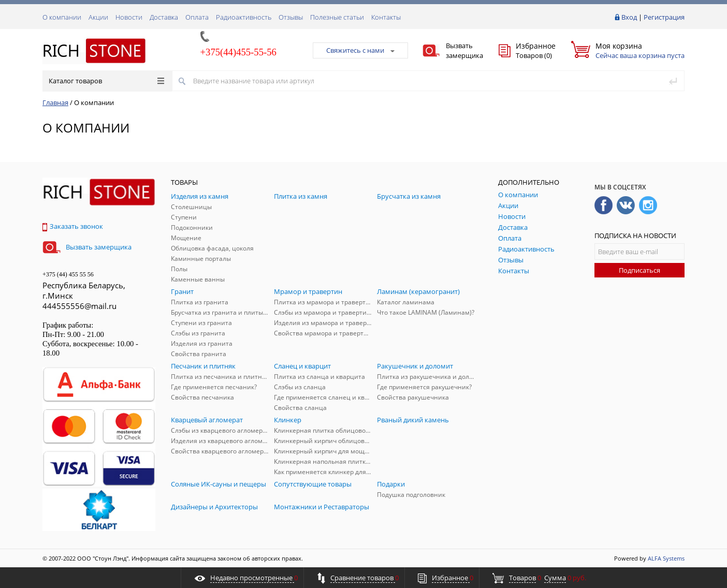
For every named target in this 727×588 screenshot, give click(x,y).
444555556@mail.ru (79, 306)
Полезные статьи (337, 17)
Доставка (164, 17)
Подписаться (639, 270)
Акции (98, 17)
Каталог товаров (106, 81)
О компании (62, 17)
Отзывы (291, 17)
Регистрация (664, 17)
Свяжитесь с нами (360, 50)
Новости (129, 17)
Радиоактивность (244, 17)
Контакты (386, 17)
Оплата (197, 17)
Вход (629, 17)
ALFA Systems (666, 558)
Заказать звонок (73, 226)
